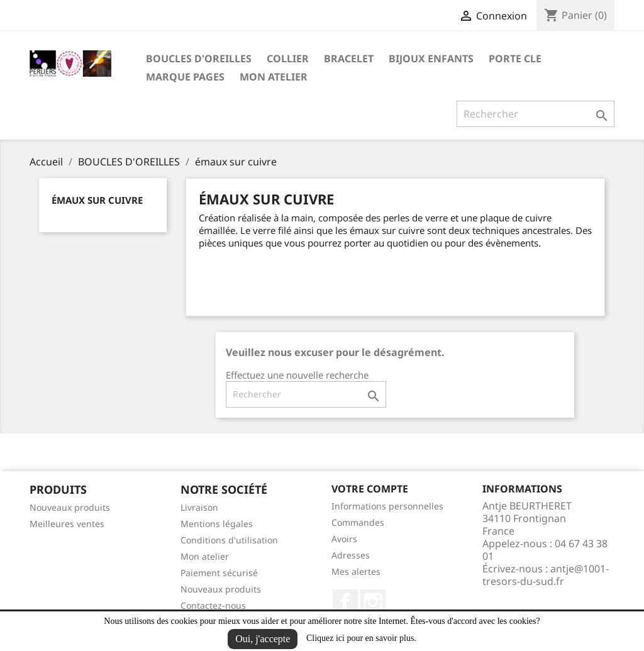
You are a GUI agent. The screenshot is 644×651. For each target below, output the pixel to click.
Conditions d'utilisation (229, 540)
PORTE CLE (515, 58)
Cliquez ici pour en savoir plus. (361, 638)
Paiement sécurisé (219, 573)
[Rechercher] (536, 114)
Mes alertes (356, 571)
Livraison (199, 507)
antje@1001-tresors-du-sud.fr (546, 575)
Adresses (351, 555)
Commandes (358, 522)
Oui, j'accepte (263, 639)
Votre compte (370, 489)
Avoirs (344, 539)
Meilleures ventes (67, 524)
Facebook (345, 602)
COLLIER (288, 58)
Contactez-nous (213, 605)
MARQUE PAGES (185, 77)
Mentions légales (217, 524)
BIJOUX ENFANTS (431, 58)
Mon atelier (274, 77)
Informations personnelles (387, 506)
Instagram (373, 602)
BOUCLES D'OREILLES (199, 58)
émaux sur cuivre (97, 200)
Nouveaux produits (70, 507)
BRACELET (349, 58)
